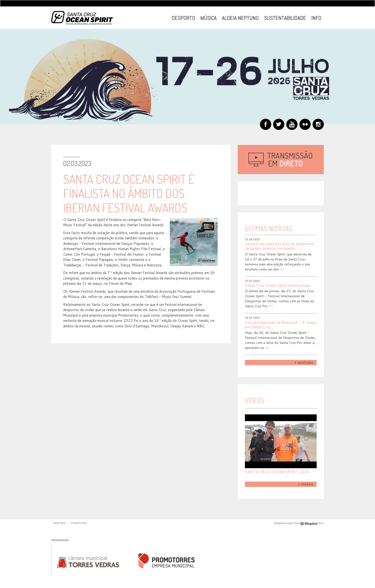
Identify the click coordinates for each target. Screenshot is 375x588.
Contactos (79, 523)
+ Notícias (304, 363)
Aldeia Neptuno (240, 18)
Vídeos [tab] (255, 400)
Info (316, 18)
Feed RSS (60, 523)
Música (209, 18)
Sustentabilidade (285, 18)
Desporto (183, 18)
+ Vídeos (305, 484)
